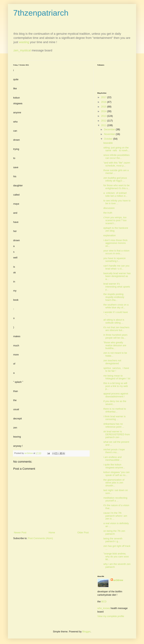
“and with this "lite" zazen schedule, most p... (117, 164)
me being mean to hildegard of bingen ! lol (117, 377)
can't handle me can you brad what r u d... (116, 267)
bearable (108, 143)
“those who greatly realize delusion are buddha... (115, 345)
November (110, 134)
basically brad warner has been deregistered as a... (117, 276)
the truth (108, 213)
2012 (104, 121)
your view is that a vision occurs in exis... (116, 252)
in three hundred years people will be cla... (115, 336)
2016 (104, 102)
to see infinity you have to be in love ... (117, 202)
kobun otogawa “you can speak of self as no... (116, 474)
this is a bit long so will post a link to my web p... (116, 386)
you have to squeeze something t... (114, 260)
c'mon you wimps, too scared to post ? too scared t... (115, 220)
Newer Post (20, 533)
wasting (24, 42)
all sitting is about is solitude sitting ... (114, 321)
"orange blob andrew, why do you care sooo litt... (116, 557)
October (109, 139)
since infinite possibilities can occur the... (116, 157)
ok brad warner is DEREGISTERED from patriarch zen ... (117, 434)
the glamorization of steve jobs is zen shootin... (114, 483)
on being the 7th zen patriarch (114, 532)
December (110, 129)
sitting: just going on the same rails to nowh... (116, 149)
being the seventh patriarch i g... (113, 540)
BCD (104, 602)
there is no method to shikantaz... (115, 410)
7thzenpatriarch (41, 13)
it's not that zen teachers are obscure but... (116, 329)
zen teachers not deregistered (112, 362)
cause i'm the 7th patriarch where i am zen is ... (115, 516)
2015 (104, 107)
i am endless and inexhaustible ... (113, 459)
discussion (109, 208)
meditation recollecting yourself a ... (115, 499)
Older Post (83, 533)
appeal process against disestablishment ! (116, 395)
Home (52, 533)
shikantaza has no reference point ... (114, 425)
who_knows (104, 608)
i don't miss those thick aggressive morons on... (115, 243)
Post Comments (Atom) (40, 538)
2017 (104, 97)
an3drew (118, 580)
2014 (104, 111)
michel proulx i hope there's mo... (114, 451)
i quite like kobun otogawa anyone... (114, 466)
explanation (110, 235)
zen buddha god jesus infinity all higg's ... (115, 179)
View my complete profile (111, 616)
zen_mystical (22, 50)
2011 (104, 125)
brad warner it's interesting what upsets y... (117, 287)
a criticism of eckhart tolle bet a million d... (115, 194)
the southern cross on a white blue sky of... (116, 306)
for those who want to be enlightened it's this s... (117, 187)
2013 (104, 116)
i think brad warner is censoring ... (114, 418)
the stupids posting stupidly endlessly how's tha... (114, 297)
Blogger (86, 632)
